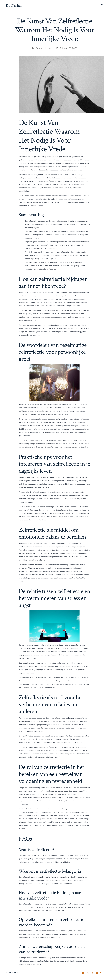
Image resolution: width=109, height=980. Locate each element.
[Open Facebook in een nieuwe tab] (83, 973)
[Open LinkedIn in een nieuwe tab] (97, 973)
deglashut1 (47, 48)
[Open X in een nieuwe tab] (88, 973)
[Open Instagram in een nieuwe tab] (93, 973)
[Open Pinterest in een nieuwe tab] (101, 973)
